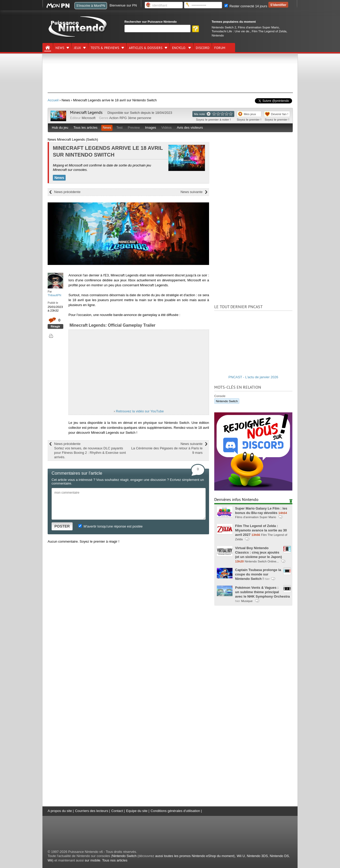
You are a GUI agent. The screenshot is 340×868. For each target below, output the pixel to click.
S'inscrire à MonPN (91, 6)
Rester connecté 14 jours (246, 6)
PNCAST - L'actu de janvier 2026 (253, 377)
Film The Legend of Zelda (269, 31)
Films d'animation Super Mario (258, 27)
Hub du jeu (60, 128)
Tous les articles (85, 128)
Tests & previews (105, 48)
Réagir (55, 326)
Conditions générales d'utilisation (175, 811)
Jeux (77, 48)
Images (151, 128)
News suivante (191, 192)
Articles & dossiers (146, 48)
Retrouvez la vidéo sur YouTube (140, 411)
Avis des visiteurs (190, 128)
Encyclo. (179, 48)
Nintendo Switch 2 (224, 27)
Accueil (53, 100)
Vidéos (167, 128)
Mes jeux (250, 114)
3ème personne (140, 118)
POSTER (62, 526)
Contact (117, 811)
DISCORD (203, 48)
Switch (135, 113)
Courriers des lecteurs (92, 811)
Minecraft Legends (86, 113)
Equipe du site (137, 811)
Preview (134, 128)
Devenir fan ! (280, 114)
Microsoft (89, 118)
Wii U (241, 856)
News (60, 48)
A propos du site (60, 811)
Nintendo (218, 35)
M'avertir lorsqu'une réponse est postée (110, 526)
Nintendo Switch (227, 401)
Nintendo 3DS (257, 856)
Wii (50, 860)
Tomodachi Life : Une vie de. (231, 31)
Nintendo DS (279, 856)
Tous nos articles (115, 860)
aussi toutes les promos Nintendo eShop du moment (194, 856)
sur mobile (92, 860)
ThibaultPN (54, 295)
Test (119, 128)
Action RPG (118, 118)
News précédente (67, 192)
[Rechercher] (158, 29)
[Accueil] (48, 48)
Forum (220, 48)
